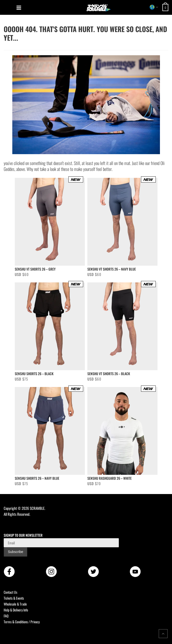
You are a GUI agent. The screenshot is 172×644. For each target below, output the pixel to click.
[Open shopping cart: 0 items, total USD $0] (166, 8)
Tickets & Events (14, 598)
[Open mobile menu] (19, 8)
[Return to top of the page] (163, 634)
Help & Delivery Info (16, 610)
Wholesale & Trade (15, 604)
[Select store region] (154, 7)
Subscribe (16, 552)
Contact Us (10, 592)
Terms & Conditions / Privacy (22, 622)
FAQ (6, 616)
